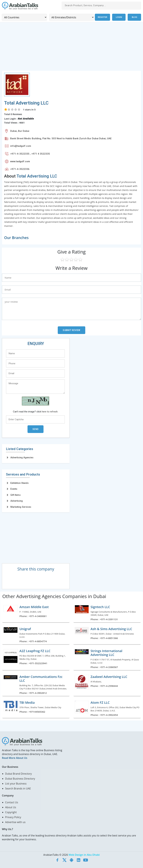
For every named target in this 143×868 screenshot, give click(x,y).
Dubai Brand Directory (18, 774)
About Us (11, 807)
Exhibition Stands (20, 483)
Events (14, 489)
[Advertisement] (71, 48)
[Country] (24, 17)
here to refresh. (50, 411)
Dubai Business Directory (20, 778)
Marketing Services (21, 507)
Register (102, 17)
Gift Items (16, 495)
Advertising (17, 501)
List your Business (16, 783)
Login (119, 17)
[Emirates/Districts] (71, 17)
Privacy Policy (13, 817)
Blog (134, 17)
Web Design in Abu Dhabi (84, 855)
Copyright (11, 812)
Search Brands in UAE (18, 788)
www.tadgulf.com (20, 161)
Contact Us (12, 802)
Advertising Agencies (22, 458)
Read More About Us (15, 758)
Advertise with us (15, 822)
